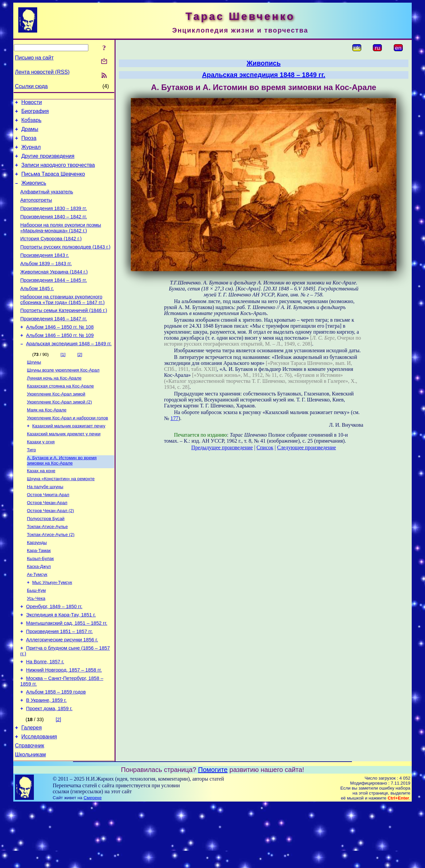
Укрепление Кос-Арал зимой (56, 425)
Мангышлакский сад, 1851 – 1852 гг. (67, 674)
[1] (63, 382)
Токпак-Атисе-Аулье (47, 568)
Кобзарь (31, 123)
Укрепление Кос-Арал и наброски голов (67, 451)
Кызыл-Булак (40, 603)
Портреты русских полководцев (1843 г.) (65, 264)
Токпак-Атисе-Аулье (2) (51, 577)
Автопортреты (36, 212)
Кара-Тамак (39, 594)
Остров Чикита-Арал (48, 534)
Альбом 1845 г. (37, 310)
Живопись (34, 193)
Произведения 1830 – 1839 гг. (54, 221)
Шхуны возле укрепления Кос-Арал (63, 399)
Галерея (31, 788)
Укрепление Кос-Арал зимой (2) (59, 434)
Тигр (31, 486)
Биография (35, 113)
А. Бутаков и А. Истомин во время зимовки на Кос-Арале (62, 497)
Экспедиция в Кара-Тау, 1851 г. (61, 665)
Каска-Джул (39, 612)
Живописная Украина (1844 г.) (54, 292)
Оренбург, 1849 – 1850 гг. (54, 655)
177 (174, 418)
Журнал (31, 153)
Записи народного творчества (58, 173)
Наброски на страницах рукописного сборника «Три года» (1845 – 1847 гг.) (62, 323)
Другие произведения (48, 163)
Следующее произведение (306, 447)
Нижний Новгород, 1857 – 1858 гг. (64, 726)
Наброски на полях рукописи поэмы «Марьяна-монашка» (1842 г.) (61, 243)
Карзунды (37, 586)
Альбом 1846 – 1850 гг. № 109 (60, 362)
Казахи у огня (41, 477)
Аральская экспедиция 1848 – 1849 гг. (69, 372)
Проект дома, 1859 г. (49, 768)
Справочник (30, 808)
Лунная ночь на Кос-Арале (54, 408)
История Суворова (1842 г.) (51, 255)
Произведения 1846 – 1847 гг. (54, 344)
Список (265, 447)
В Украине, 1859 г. (46, 759)
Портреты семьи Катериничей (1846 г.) (64, 334)
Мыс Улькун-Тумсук (52, 629)
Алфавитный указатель (47, 203)
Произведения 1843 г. (45, 273)
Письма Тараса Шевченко (53, 183)
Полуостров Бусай (46, 560)
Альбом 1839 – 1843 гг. (46, 282)
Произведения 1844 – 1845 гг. (54, 301)
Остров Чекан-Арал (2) (50, 551)
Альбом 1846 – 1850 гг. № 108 (60, 353)
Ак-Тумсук (37, 620)
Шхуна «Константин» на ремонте (61, 517)
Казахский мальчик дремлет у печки (64, 468)
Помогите (213, 833)
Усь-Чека (36, 646)
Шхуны (34, 391)
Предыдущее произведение (222, 447)
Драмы (30, 133)
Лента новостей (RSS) (42, 72)
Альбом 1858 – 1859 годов (56, 750)
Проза (29, 143)
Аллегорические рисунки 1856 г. (62, 693)
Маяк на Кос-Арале (47, 442)
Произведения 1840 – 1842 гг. (54, 231)
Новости (32, 103)
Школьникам (30, 818)
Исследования (39, 798)
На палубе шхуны (45, 525)
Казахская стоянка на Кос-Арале (60, 417)
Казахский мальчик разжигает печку (69, 460)
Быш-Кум (36, 638)
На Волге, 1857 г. (45, 716)
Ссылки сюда (31, 86)
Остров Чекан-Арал (47, 542)
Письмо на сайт (34, 58)
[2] (80, 382)
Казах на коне (41, 508)
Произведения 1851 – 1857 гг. (60, 683)
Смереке (93, 862)
